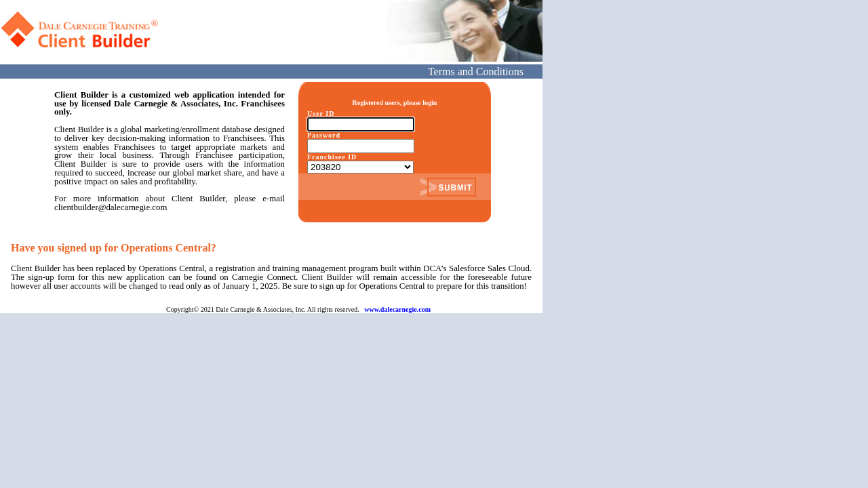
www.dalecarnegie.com (397, 309)
